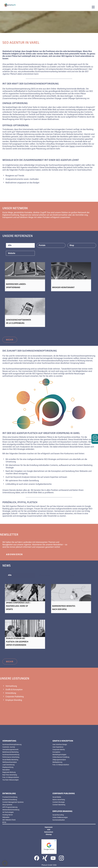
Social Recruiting (58, 816)
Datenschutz (49, 833)
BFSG (4, 823)
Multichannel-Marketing (10, 753)
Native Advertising (59, 801)
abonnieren (14, 555)
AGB (49, 831)
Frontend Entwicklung (10, 798)
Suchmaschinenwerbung (11, 756)
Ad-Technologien (8, 813)
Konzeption (56, 472)
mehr (10, 341)
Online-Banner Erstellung (61, 758)
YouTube (61, 64)
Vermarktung (11, 687)
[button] (5, 863)
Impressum (49, 828)
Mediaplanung (57, 763)
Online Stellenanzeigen (60, 818)
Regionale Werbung (9, 773)
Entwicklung (11, 694)
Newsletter (58, 546)
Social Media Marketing (10, 761)
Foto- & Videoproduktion (11, 778)
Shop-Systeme (7, 806)
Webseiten (41, 137)
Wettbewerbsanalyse (10, 763)
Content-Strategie (59, 803)
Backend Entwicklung (10, 801)
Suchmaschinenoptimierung (12, 745)
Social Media (57, 798)
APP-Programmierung (10, 808)
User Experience (58, 748)
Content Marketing (59, 806)
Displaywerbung (8, 768)
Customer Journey (9, 748)
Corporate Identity (59, 750)
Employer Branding (14, 701)
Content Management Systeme (13, 803)
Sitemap (49, 835)
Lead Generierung (8, 766)
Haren (72, 146)
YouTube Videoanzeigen (11, 781)
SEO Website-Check (9, 821)
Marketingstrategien (59, 756)
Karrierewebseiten (59, 821)
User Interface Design (60, 745)
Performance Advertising (11, 758)
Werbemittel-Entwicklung (11, 811)
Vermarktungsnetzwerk (10, 750)
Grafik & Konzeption (14, 690)
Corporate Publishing (15, 698)
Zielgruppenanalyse (59, 761)
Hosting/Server (8, 816)
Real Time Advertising (10, 776)
